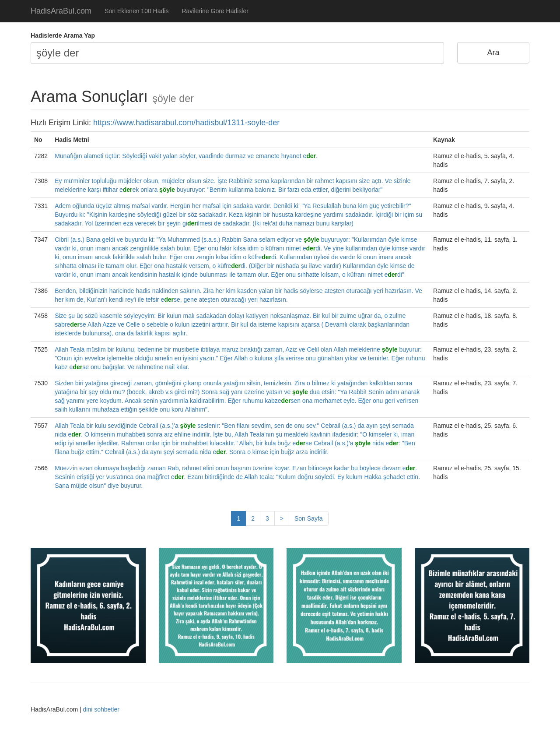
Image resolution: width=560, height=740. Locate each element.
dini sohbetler (101, 709)
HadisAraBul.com (61, 11)
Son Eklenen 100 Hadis (136, 11)
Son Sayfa (309, 518)
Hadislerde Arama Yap (63, 35)
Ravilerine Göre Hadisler (215, 11)
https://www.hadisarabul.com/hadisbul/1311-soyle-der (186, 123)
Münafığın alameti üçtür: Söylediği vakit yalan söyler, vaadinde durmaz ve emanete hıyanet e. (186, 156)
